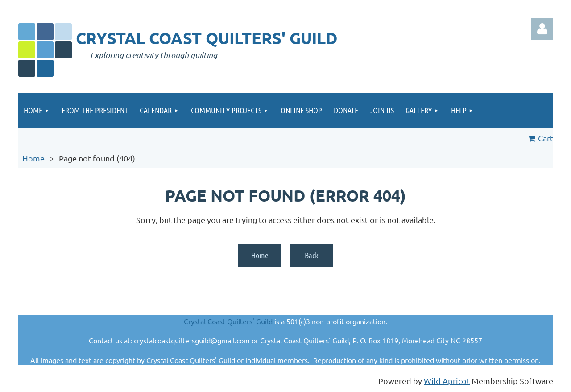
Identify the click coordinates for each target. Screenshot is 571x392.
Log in (542, 29)
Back (312, 255)
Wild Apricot (447, 381)
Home (33, 158)
